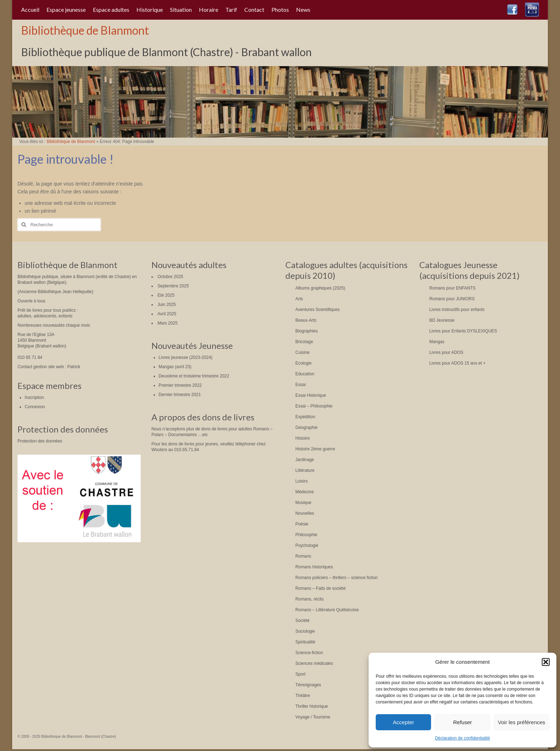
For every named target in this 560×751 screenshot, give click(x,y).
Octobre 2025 (170, 277)
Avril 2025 (167, 314)
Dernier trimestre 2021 (180, 395)
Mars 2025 (167, 323)
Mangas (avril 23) (175, 367)
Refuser (463, 722)
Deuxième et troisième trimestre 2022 (194, 376)
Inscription (34, 397)
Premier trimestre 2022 (180, 385)
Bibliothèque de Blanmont (85, 30)
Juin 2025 (167, 305)
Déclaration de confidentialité (462, 738)
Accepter (403, 722)
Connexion (35, 407)
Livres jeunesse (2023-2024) (186, 357)
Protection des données (40, 441)
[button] (546, 662)
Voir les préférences (522, 722)
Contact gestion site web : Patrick (49, 367)
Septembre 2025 (173, 286)
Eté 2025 (166, 295)
